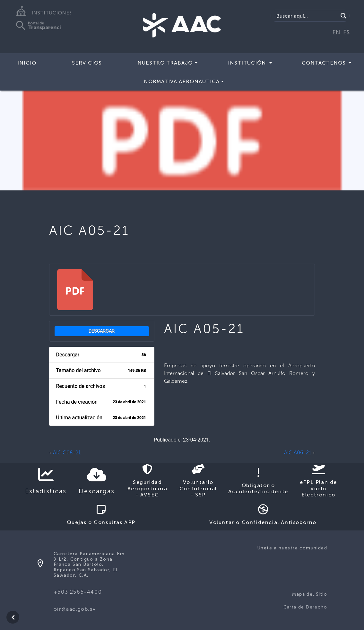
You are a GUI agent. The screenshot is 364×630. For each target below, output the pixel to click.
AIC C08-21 (67, 453)
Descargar (102, 331)
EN (336, 32)
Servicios (87, 63)
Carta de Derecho (305, 607)
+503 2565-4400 (78, 592)
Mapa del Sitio (310, 594)
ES (346, 32)
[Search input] (306, 16)
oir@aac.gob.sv (75, 609)
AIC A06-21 (298, 453)
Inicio (27, 63)
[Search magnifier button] (343, 16)
